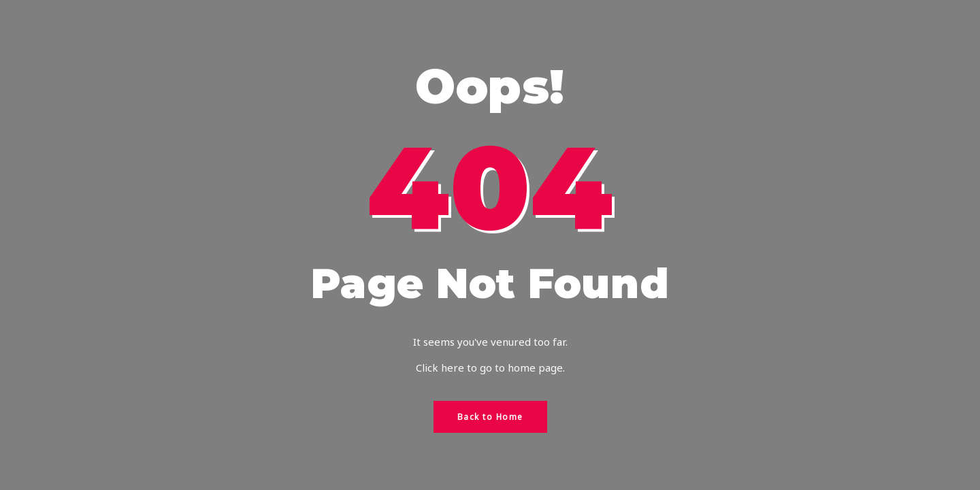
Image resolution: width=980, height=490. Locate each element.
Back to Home (490, 417)
